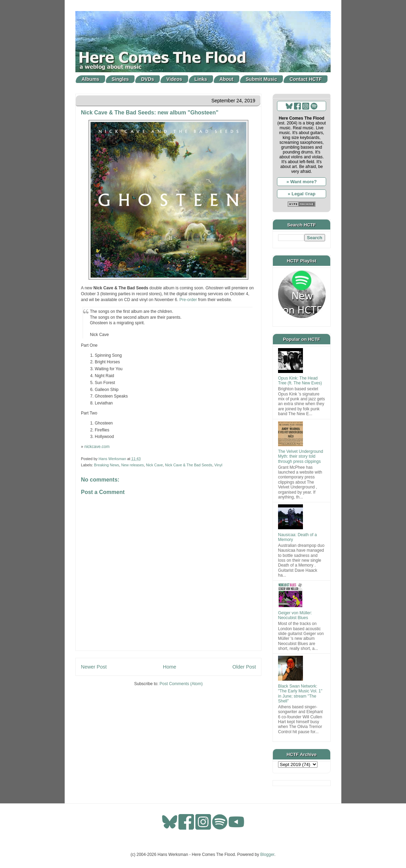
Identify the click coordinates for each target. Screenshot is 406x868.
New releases (132, 465)
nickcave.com (97, 447)
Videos (174, 79)
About (227, 79)
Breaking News (107, 465)
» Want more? (302, 182)
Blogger (267, 855)
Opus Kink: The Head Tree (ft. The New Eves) (300, 381)
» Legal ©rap (302, 194)
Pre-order (188, 300)
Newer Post (94, 667)
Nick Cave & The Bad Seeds (189, 465)
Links (201, 79)
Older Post (244, 667)
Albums (90, 79)
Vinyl (218, 465)
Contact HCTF (306, 79)
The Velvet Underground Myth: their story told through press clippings (301, 456)
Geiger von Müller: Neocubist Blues (295, 615)
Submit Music (262, 79)
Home (169, 667)
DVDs (147, 79)
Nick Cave (154, 465)
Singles (120, 79)
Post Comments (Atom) (181, 684)
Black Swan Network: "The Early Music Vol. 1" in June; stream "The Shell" (300, 694)
